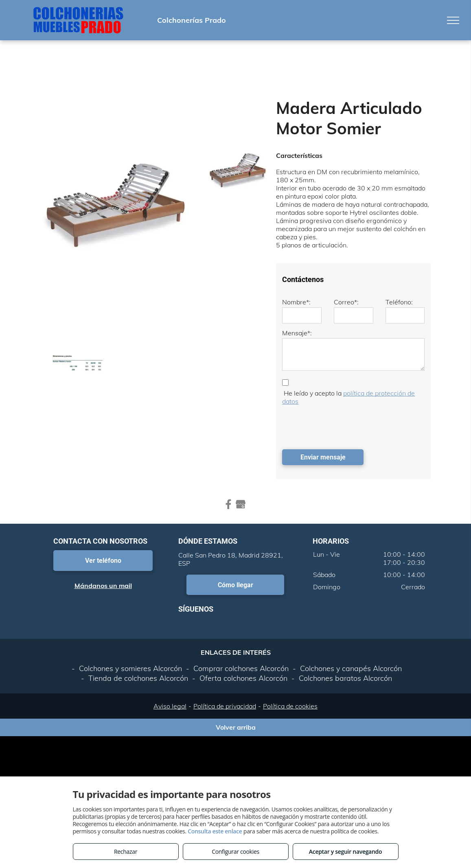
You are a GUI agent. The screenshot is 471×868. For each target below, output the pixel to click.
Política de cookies (290, 706)
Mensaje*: (297, 333)
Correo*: (346, 302)
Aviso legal (170, 706)
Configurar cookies (235, 852)
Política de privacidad (225, 706)
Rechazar (126, 852)
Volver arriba (236, 727)
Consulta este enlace (215, 831)
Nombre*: (296, 302)
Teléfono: (399, 302)
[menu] (453, 20)
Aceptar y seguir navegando (345, 852)
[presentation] (344, 425)
